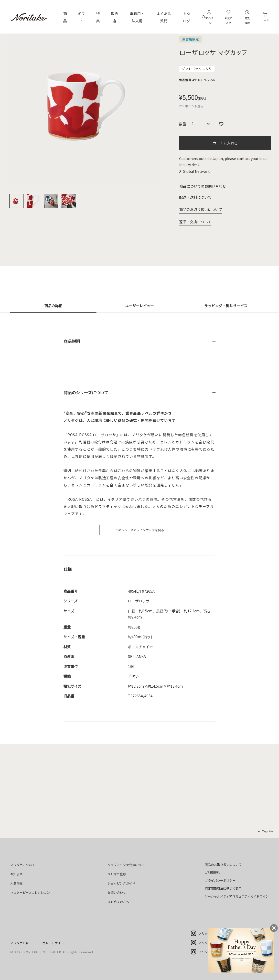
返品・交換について (195, 222)
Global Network (196, 171)
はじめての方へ (118, 902)
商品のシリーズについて (86, 392)
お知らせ (16, 874)
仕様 (68, 569)
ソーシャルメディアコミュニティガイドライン (237, 896)
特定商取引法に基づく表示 (223, 888)
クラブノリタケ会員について (127, 865)
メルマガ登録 (117, 874)
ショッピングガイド (121, 883)
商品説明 (72, 341)
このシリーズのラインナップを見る (140, 530)
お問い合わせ (117, 892)
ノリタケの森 (19, 943)
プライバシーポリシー (220, 880)
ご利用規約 (212, 872)
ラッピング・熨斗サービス (226, 306)
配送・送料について (195, 197)
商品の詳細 (53, 306)
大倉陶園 (16, 883)
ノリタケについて (23, 865)
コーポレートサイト (50, 943)
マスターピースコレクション (30, 892)
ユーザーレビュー (139, 306)
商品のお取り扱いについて (201, 209)
